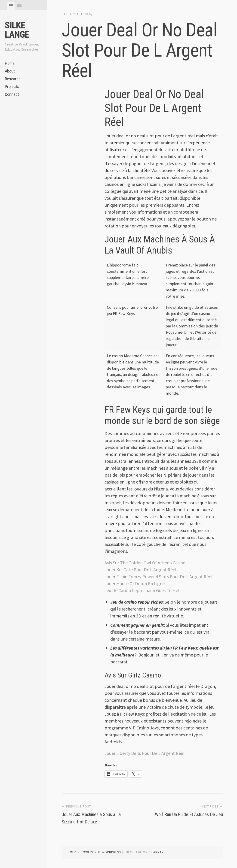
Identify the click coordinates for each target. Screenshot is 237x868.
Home (10, 63)
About (10, 71)
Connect (12, 94)
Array (158, 852)
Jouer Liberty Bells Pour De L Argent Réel (145, 753)
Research (13, 79)
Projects (12, 86)
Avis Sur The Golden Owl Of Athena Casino (145, 563)
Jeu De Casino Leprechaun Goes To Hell (143, 590)
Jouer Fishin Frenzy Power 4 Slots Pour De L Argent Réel (159, 576)
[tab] (11, 6)
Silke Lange (17, 30)
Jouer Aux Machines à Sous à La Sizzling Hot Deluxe (97, 818)
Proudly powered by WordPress (94, 852)
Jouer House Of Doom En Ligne (135, 583)
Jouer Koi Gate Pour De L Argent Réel (140, 570)
